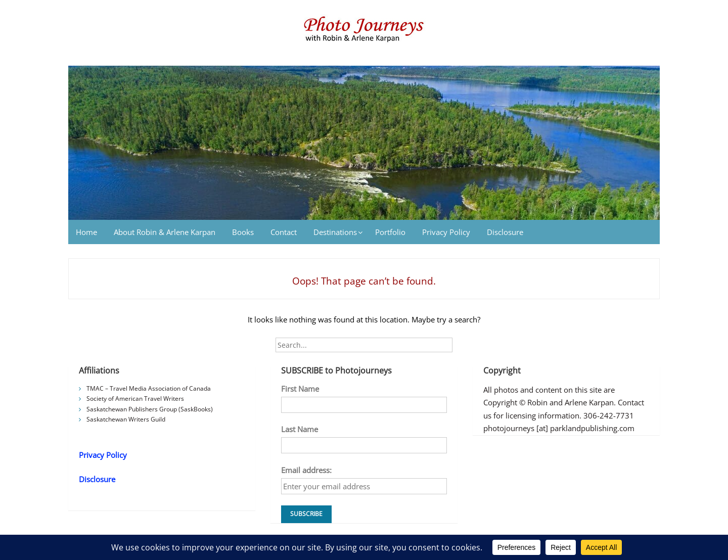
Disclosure (505, 232)
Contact (284, 232)
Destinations (335, 232)
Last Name (300, 429)
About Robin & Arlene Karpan (165, 232)
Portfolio (390, 232)
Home (86, 232)
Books (243, 232)
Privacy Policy (446, 232)
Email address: (306, 470)
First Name (300, 389)
